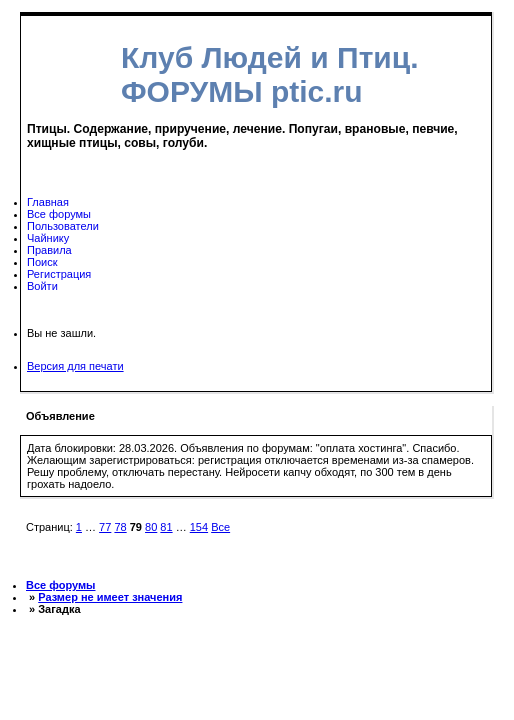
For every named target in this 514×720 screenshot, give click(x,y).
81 (166, 527)
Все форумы (59, 214)
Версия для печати (75, 366)
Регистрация (59, 274)
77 (105, 527)
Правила (49, 250)
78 (120, 527)
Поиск (42, 262)
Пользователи (63, 226)
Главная (48, 202)
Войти (42, 286)
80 (151, 527)
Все (220, 527)
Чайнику (48, 238)
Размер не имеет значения (110, 597)
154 (199, 527)
